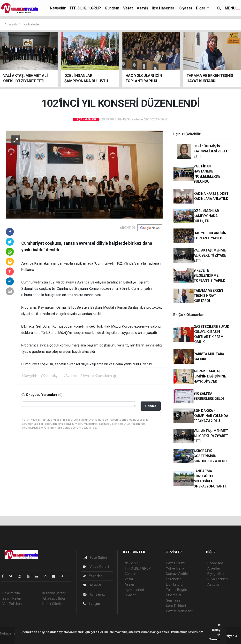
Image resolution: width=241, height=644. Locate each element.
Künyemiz (94, 594)
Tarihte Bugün (177, 590)
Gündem (112, 8)
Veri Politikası (12, 604)
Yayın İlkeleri (12, 598)
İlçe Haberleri (163, 8)
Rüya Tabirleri (217, 579)
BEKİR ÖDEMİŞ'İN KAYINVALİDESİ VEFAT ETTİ (211, 151)
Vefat (128, 8)
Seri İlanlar (174, 600)
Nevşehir (58, 8)
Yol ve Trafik (175, 568)
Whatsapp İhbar (54, 598)
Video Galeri (96, 567)
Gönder (151, 406)
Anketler (214, 568)
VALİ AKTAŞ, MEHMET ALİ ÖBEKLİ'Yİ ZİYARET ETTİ (211, 255)
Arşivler (92, 585)
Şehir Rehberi (176, 606)
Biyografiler (216, 574)
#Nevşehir (29, 376)
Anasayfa (11, 24)
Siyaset (186, 8)
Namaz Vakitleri (178, 574)
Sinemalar (174, 595)
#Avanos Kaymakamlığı (98, 376)
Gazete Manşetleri (180, 611)
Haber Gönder (53, 604)
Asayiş (142, 8)
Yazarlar (93, 576)
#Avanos (70, 376)
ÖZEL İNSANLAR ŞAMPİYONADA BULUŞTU (206, 216)
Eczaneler (173, 579)
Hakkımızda (11, 593)
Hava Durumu (176, 563)
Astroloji (213, 584)
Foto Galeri (95, 558)
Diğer (201, 8)
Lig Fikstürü (174, 584)
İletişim (92, 604)
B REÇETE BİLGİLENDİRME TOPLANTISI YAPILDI (210, 275)
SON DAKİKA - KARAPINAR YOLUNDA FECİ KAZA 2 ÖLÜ (211, 416)
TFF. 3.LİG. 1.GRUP (85, 8)
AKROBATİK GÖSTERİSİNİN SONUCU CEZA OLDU (210, 456)
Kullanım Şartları (54, 593)
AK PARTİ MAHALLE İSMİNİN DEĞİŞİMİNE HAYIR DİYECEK (210, 376)
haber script (9, 638)
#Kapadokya (50, 376)
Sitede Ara (215, 563)
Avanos (28, 263)
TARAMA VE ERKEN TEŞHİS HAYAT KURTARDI (208, 296)
